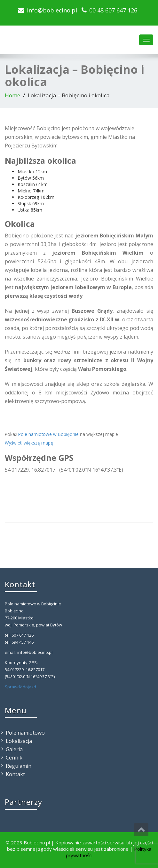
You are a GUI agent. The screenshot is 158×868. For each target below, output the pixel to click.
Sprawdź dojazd (20, 687)
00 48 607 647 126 (113, 10)
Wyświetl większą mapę (29, 443)
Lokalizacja (19, 741)
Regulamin (19, 766)
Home (12, 95)
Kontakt (15, 774)
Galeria (14, 749)
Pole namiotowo (25, 733)
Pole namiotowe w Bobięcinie (48, 434)
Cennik (14, 758)
